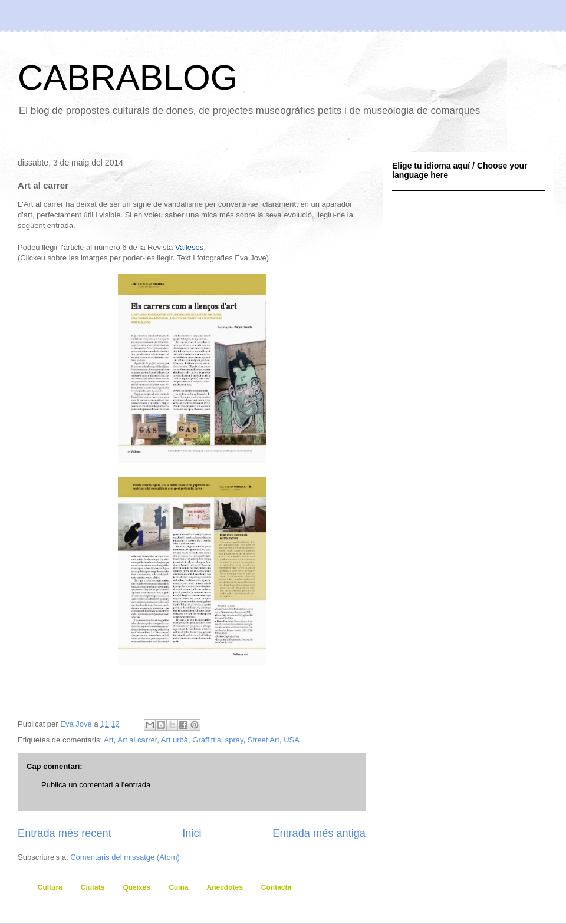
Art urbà (175, 740)
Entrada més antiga (319, 833)
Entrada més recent (65, 833)
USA (292, 740)
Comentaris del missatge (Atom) (125, 857)
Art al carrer (137, 740)
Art (109, 740)
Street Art (264, 740)
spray (234, 740)
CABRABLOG (128, 77)
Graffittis (206, 740)
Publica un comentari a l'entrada (96, 785)
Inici (192, 833)
